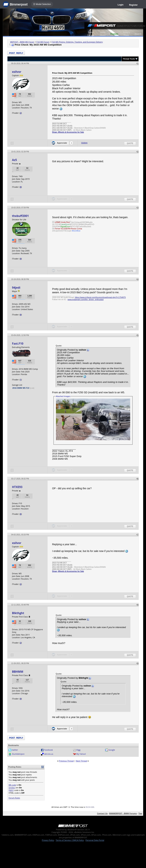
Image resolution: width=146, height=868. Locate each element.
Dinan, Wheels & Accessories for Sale (68, 132)
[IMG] (11, 790)
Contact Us (102, 813)
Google (112, 750)
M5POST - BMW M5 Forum (22, 42)
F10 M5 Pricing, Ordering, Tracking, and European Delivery (77, 42)
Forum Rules (14, 798)
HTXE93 (17, 487)
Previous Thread (66, 761)
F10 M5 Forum (43, 42)
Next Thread (81, 761)
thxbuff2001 (20, 216)
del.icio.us (49, 754)
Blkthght (18, 613)
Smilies (12, 788)
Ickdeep (84, 143)
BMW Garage (91, 34)
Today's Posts (126, 34)
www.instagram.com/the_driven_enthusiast (86, 299)
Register (133, 5)
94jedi (16, 288)
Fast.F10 (18, 344)
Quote (130, 143)
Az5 (14, 160)
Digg (78, 750)
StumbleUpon (18, 754)
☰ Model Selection (42, 4)
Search (138, 34)
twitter (15, 750)
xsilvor (17, 72)
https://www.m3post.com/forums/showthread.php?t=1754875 (100, 297)
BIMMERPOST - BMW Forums (123, 813)
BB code (12, 785)
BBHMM (17, 672)
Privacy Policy (48, 840)
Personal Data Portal (95, 840)
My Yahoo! (81, 754)
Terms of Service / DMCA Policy (70, 840)
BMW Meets (103, 34)
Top (140, 813)
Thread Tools (129, 59)
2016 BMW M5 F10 (21, 388)
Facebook (49, 750)
